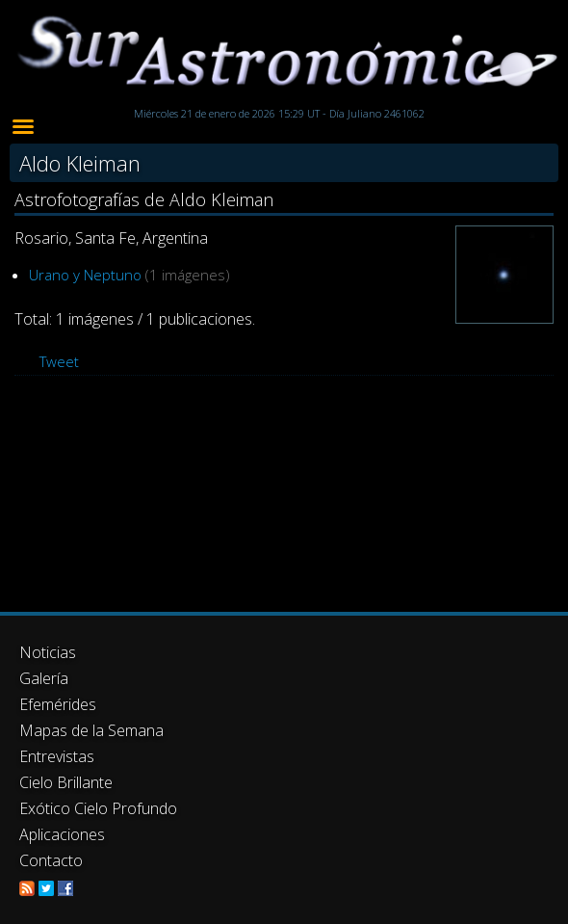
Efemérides (58, 704)
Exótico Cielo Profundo (98, 808)
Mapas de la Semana (91, 730)
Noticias (48, 652)
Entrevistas (57, 756)
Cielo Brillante (66, 782)
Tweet (59, 361)
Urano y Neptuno (85, 275)
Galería (44, 678)
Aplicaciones (62, 834)
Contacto (51, 860)
